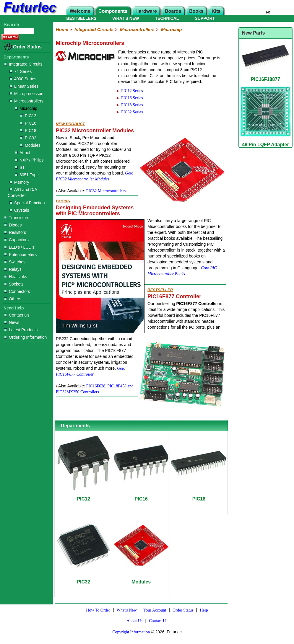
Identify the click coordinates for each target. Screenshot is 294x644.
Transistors (17, 218)
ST (20, 167)
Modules (30, 145)
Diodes (13, 225)
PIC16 (28, 123)
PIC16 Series (132, 98)
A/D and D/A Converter (22, 193)
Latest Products (21, 330)
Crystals (19, 210)
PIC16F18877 (265, 77)
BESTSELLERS (81, 18)
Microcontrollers (26, 101)
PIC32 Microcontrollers (106, 191)
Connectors (17, 291)
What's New (126, 610)
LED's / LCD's (19, 247)
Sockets (14, 284)
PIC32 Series (132, 112)
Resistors (15, 232)
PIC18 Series (132, 105)
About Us (134, 621)
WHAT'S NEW (126, 18)
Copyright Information (131, 632)
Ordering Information (25, 337)
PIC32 (28, 138)
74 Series (21, 71)
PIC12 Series (132, 91)
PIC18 (28, 131)
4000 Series (23, 79)
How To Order (98, 610)
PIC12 (28, 116)
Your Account (155, 610)
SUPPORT (205, 18)
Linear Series (24, 86)
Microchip (26, 108)
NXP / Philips (29, 160)
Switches (15, 262)
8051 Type (27, 175)
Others (13, 299)
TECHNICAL (167, 18)
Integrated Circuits (23, 64)
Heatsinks (16, 277)
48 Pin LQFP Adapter (265, 142)
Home (62, 29)
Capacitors (16, 240)
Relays (13, 269)
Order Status (27, 47)
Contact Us (17, 315)
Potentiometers (20, 255)
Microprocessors (27, 94)
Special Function (27, 203)
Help (204, 610)
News (12, 322)
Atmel (22, 153)
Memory (19, 182)
